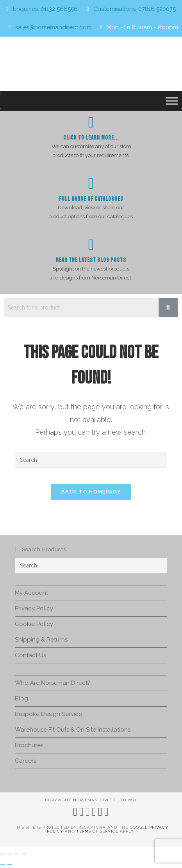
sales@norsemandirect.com (54, 27)
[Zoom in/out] (3, 854)
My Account (31, 593)
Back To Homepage (91, 492)
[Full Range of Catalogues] (91, 184)
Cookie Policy (34, 624)
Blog (21, 698)
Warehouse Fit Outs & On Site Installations (73, 730)
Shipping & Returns (41, 640)
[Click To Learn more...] (91, 122)
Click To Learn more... (91, 138)
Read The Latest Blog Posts (91, 260)
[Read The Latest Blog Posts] (91, 245)
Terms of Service (97, 831)
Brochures (29, 745)
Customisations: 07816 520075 (135, 9)
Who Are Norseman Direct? (53, 683)
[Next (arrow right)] (10, 864)
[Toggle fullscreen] (10, 854)
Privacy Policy (34, 608)
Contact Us (30, 655)
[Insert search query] (91, 460)
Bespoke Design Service (48, 714)
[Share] (17, 854)
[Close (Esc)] (24, 854)
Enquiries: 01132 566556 (45, 9)
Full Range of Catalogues (91, 199)
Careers (26, 761)
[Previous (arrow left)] (3, 864)
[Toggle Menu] (172, 101)
